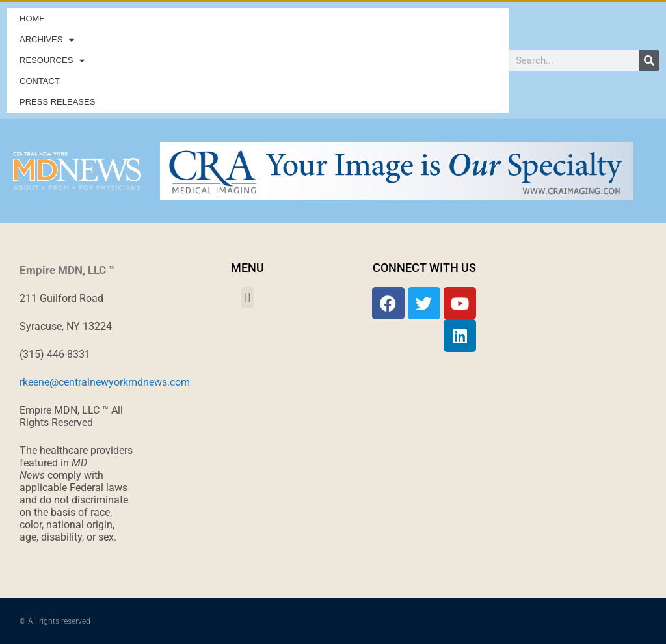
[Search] (649, 60)
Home (32, 19)
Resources (52, 60)
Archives (47, 40)
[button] (247, 298)
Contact (40, 81)
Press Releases (57, 102)
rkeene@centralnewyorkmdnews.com (105, 382)
